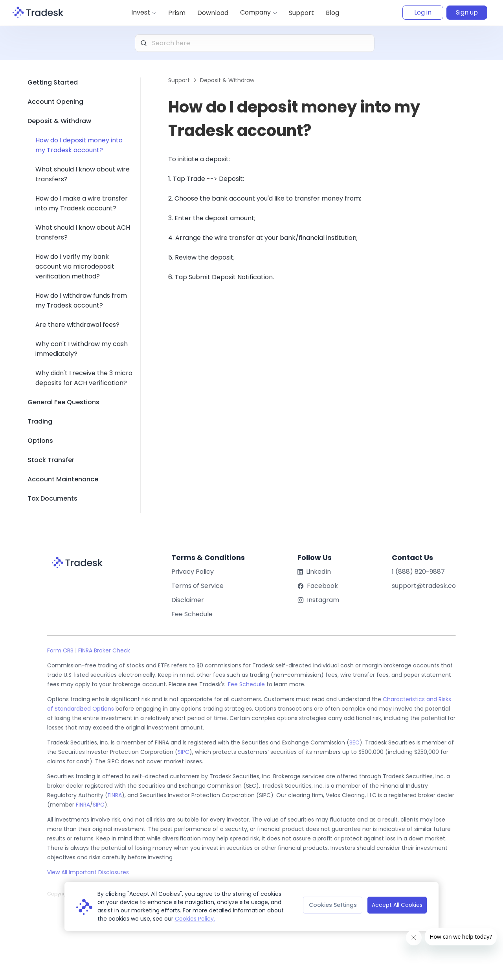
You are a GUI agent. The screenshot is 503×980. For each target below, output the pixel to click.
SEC (354, 742)
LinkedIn (319, 572)
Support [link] (179, 80)
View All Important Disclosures (88, 872)
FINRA (115, 795)
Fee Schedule (246, 684)
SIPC (184, 752)
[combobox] (255, 43)
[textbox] (261, 43)
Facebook (322, 586)
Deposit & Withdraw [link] (227, 80)
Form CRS (60, 650)
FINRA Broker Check (104, 650)
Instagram (323, 600)
